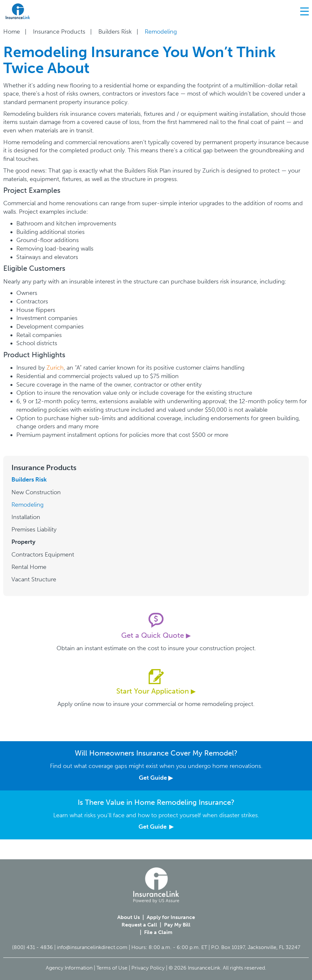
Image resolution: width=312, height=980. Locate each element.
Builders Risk (115, 32)
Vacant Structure (34, 579)
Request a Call (139, 925)
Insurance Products (59, 32)
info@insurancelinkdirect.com (92, 947)
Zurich (55, 368)
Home (12, 32)
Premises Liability (34, 529)
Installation (26, 517)
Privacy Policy (148, 968)
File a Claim (158, 932)
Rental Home (29, 567)
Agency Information (69, 968)
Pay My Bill (177, 925)
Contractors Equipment (43, 555)
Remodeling (27, 505)
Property (23, 542)
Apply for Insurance (171, 917)
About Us (129, 917)
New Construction (36, 492)
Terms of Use (112, 968)
